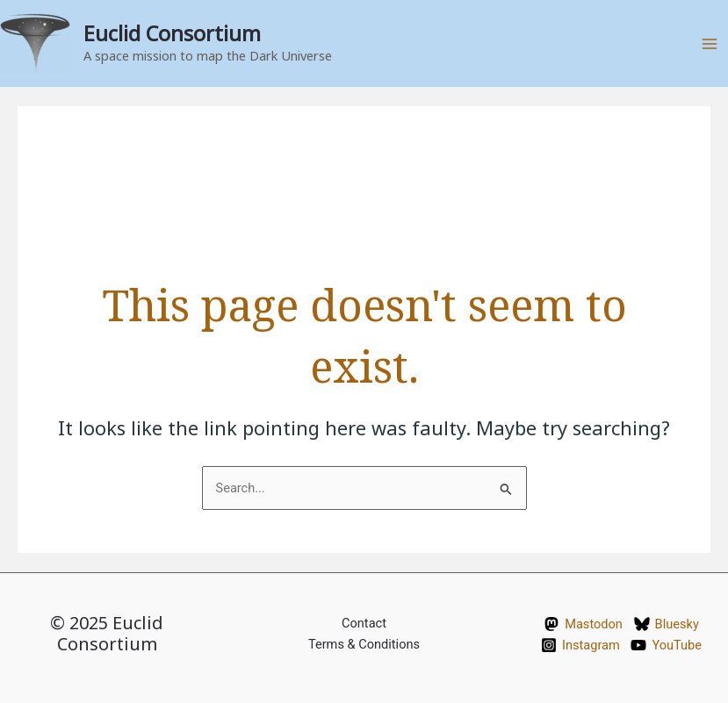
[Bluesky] (667, 624)
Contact (364, 623)
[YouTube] (667, 645)
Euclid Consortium (172, 33)
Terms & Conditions (364, 644)
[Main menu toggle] (710, 44)
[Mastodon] (583, 624)
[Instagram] (580, 645)
